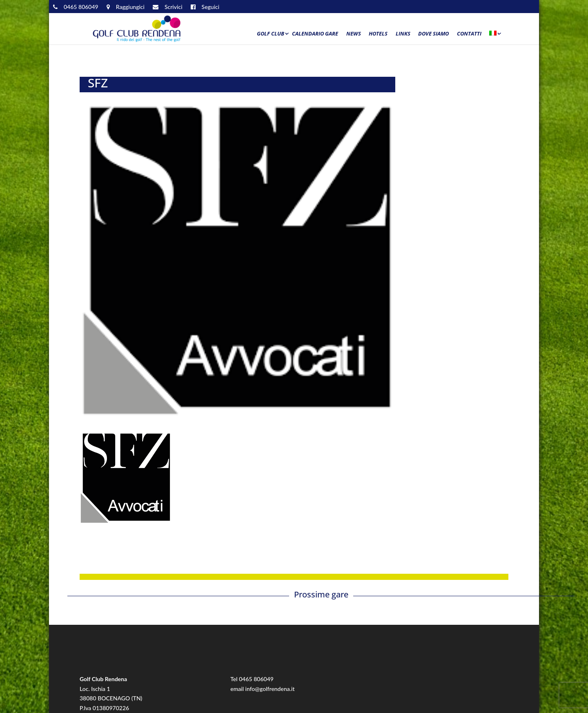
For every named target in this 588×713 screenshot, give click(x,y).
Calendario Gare (315, 34)
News (354, 34)
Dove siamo (433, 34)
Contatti (469, 34)
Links (403, 34)
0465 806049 (256, 679)
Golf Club (271, 34)
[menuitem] (494, 36)
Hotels (378, 34)
